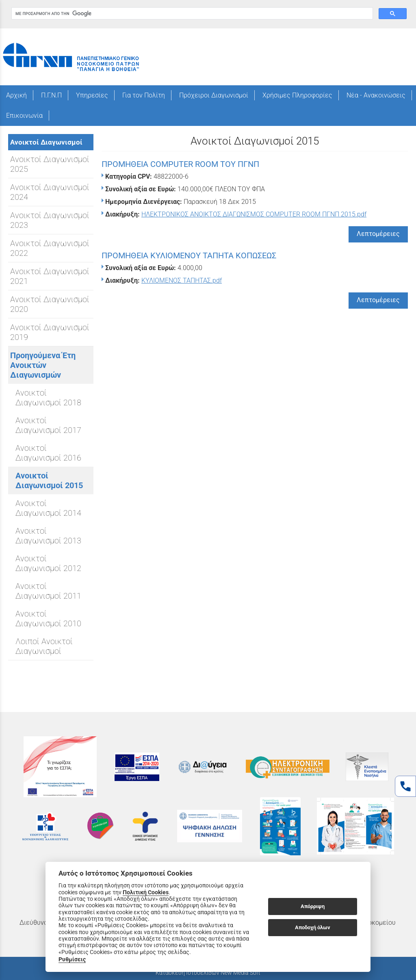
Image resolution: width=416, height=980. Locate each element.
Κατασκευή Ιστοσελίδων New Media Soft (208, 973)
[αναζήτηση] (191, 14)
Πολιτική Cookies (146, 892)
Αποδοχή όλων (313, 927)
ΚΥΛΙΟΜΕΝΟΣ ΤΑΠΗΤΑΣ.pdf (182, 280)
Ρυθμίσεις (72, 959)
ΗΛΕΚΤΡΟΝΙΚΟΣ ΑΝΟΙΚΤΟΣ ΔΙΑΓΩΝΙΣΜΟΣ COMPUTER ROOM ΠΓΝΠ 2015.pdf (254, 214)
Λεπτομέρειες (378, 234)
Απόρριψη (313, 906)
